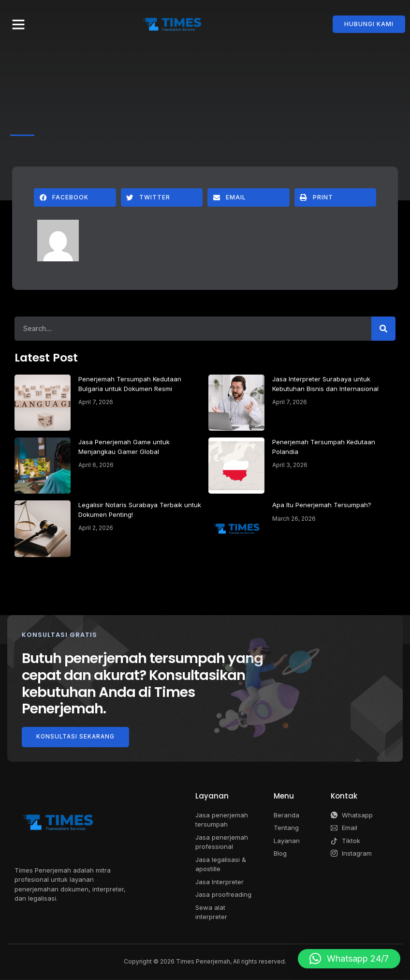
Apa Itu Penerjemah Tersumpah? (322, 505)
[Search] (383, 329)
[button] (18, 24)
